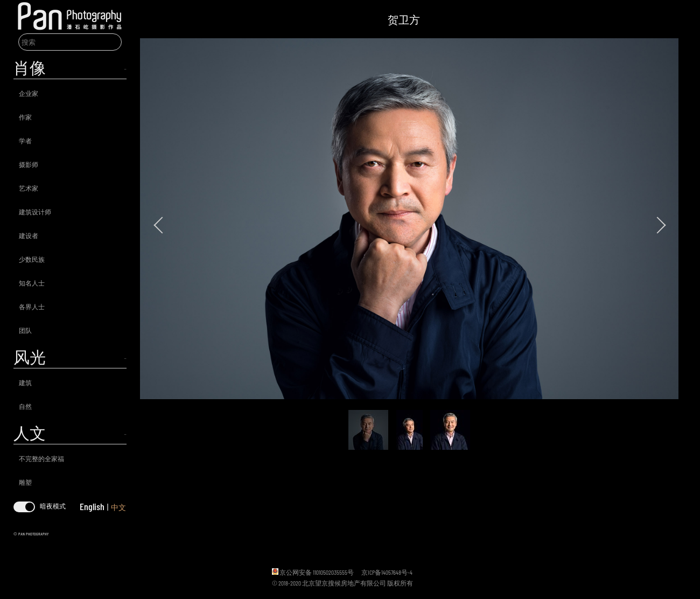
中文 (118, 507)
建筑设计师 (35, 212)
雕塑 (25, 482)
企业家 (29, 93)
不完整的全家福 (41, 458)
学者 (25, 141)
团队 (25, 330)
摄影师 (29, 164)
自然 (25, 406)
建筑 (25, 382)
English (92, 506)
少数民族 (32, 259)
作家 (25, 117)
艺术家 (29, 188)
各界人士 (32, 307)
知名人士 (32, 283)
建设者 (29, 235)
